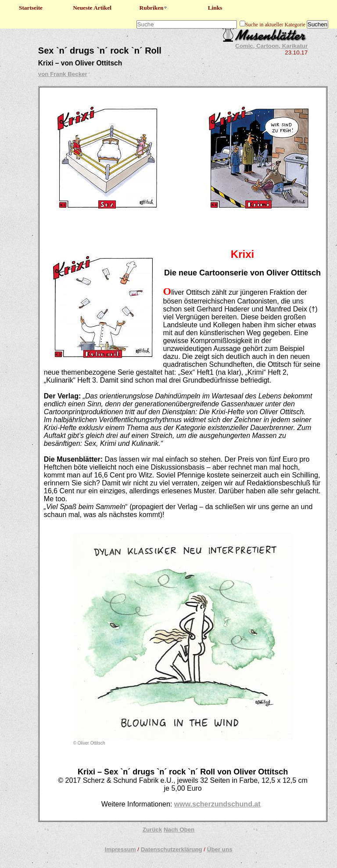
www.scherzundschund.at (217, 804)
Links (215, 8)
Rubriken (154, 8)
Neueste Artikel (92, 8)
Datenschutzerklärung (172, 849)
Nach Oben (179, 830)
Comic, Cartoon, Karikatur (271, 46)
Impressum (120, 849)
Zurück (152, 830)
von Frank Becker (63, 74)
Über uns (220, 849)
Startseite (31, 8)
